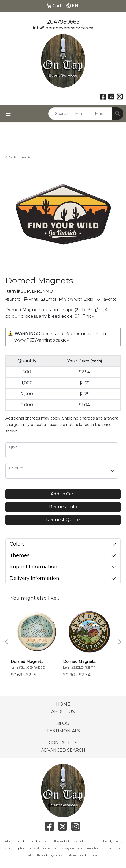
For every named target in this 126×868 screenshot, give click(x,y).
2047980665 (63, 22)
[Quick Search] (60, 114)
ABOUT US (63, 712)
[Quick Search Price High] (102, 114)
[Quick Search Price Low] (82, 114)
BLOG (63, 723)
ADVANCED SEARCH (63, 750)
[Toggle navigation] (8, 114)
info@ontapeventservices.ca (63, 28)
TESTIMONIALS (63, 731)
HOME (63, 704)
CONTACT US (63, 743)
